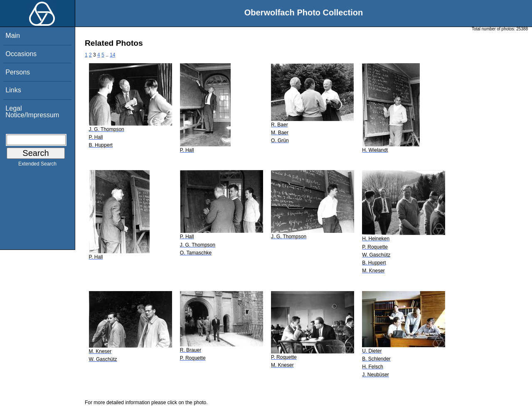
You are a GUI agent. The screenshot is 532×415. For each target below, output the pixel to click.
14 (112, 55)
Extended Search (37, 166)
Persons (18, 72)
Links (13, 90)
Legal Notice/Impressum (32, 112)
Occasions (21, 54)
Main (13, 36)
